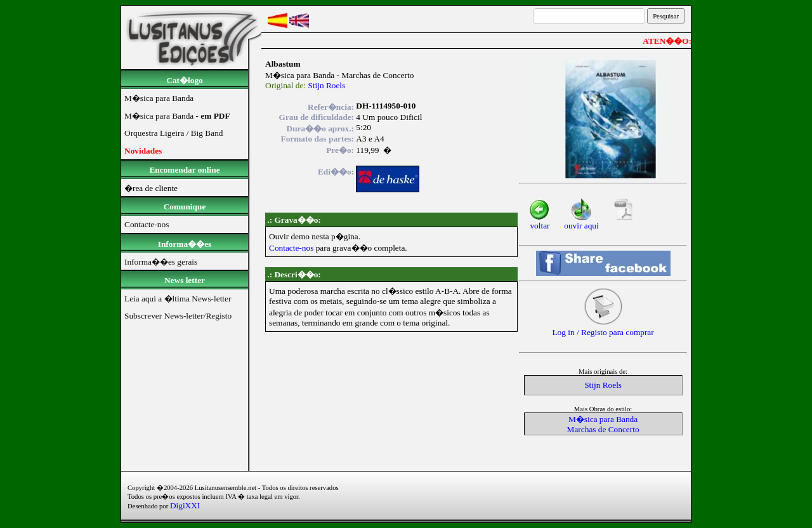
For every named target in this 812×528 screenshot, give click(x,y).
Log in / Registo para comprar (603, 328)
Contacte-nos (291, 248)
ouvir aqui (581, 222)
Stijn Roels (326, 85)
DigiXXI (185, 505)
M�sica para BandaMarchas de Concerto (603, 424)
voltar (540, 222)
